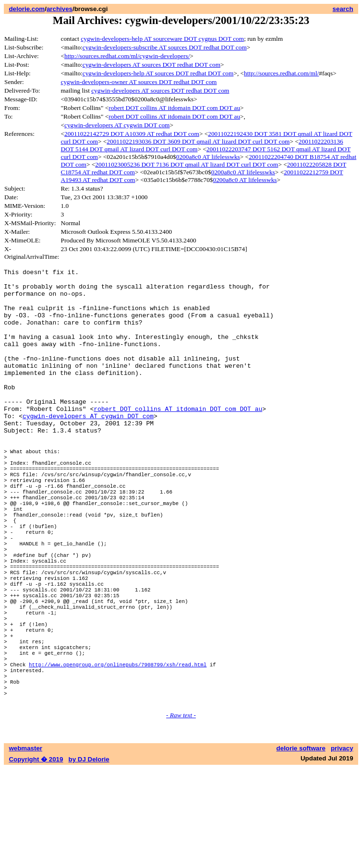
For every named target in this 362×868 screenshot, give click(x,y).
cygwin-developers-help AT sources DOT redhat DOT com (158, 73)
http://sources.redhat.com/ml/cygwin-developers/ (127, 56)
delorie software (301, 848)
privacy (342, 848)
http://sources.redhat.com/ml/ (281, 73)
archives (60, 9)
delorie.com (27, 9)
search (343, 9)
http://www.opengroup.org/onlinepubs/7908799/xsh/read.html (118, 755)
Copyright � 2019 (36, 859)
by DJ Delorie (89, 859)
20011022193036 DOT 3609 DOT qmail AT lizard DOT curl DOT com (198, 141)
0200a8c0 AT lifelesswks (208, 157)
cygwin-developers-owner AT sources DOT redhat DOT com (139, 82)
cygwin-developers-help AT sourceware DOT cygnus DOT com (162, 39)
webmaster (25, 848)
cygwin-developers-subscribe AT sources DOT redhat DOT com (165, 47)
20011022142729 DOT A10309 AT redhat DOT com (132, 134)
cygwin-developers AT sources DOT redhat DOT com (151, 65)
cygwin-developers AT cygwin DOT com (117, 125)
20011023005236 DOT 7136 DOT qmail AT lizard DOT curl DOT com (187, 164)
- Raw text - (181, 814)
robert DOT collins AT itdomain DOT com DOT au (174, 108)
